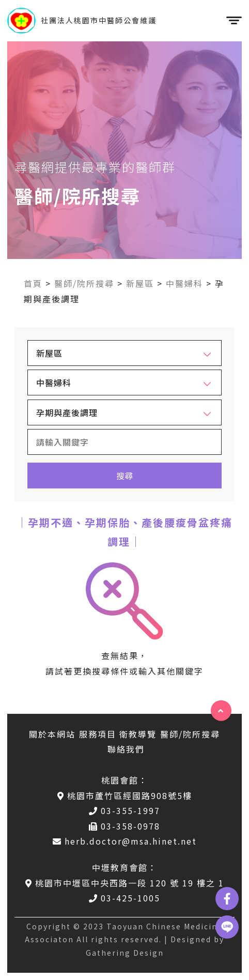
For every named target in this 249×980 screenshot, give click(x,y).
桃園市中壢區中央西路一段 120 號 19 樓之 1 (125, 883)
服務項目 (98, 734)
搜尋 (125, 476)
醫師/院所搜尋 (84, 283)
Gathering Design (125, 953)
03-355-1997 (125, 810)
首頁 (33, 283)
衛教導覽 (138, 734)
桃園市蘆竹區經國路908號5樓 (125, 795)
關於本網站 (52, 734)
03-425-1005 (125, 898)
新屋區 (140, 283)
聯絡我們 (126, 749)
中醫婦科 (184, 283)
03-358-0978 (125, 826)
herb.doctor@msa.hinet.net (125, 841)
